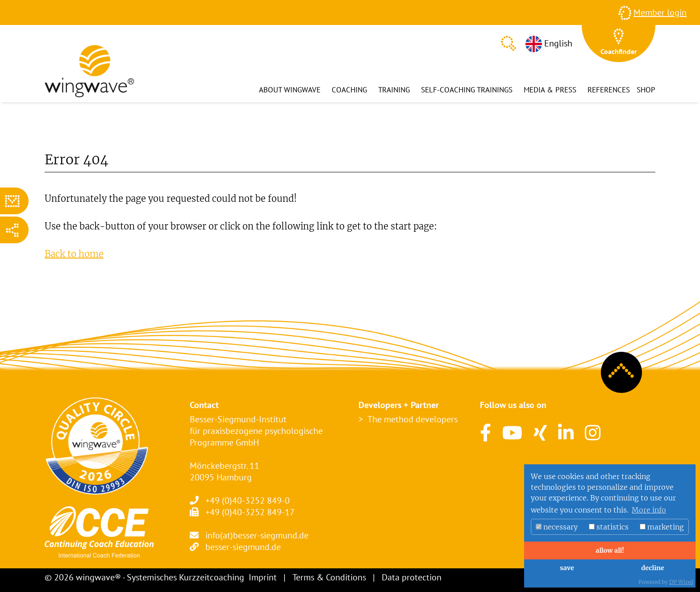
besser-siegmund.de (243, 547)
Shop (646, 90)
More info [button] (649, 510)
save (567, 568)
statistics (609, 527)
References (609, 90)
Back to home (74, 254)
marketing (662, 527)
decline (652, 568)
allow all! (610, 550)
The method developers (412, 419)
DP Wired (681, 582)
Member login (660, 13)
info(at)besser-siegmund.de (257, 535)
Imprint (263, 577)
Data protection (412, 577)
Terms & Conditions (329, 577)
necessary (557, 527)
